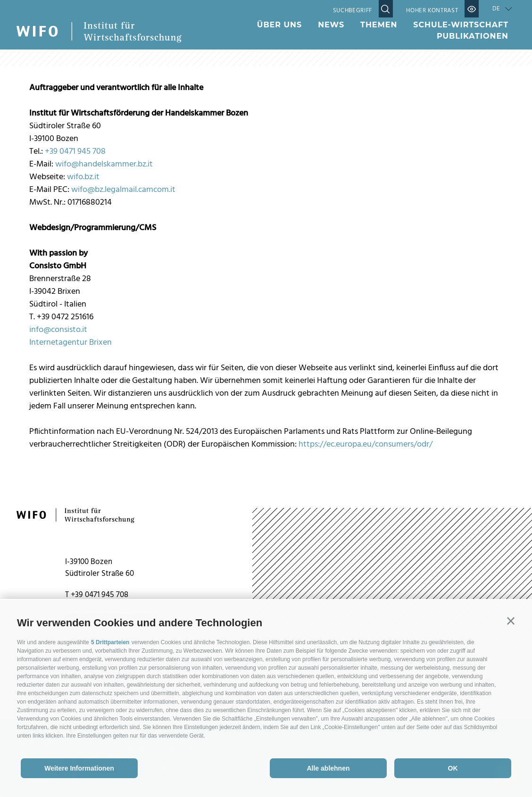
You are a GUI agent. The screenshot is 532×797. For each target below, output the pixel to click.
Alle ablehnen (328, 768)
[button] (511, 621)
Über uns (279, 25)
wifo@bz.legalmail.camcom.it (123, 190)
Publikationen (473, 36)
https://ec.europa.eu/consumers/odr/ (366, 444)
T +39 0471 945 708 (97, 595)
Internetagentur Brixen (71, 343)
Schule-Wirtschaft (461, 25)
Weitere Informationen (79, 768)
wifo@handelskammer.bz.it (104, 164)
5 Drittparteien (110, 642)
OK (453, 768)
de (496, 9)
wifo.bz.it (83, 177)
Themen (379, 25)
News (331, 25)
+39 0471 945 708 (75, 152)
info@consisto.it (58, 330)
